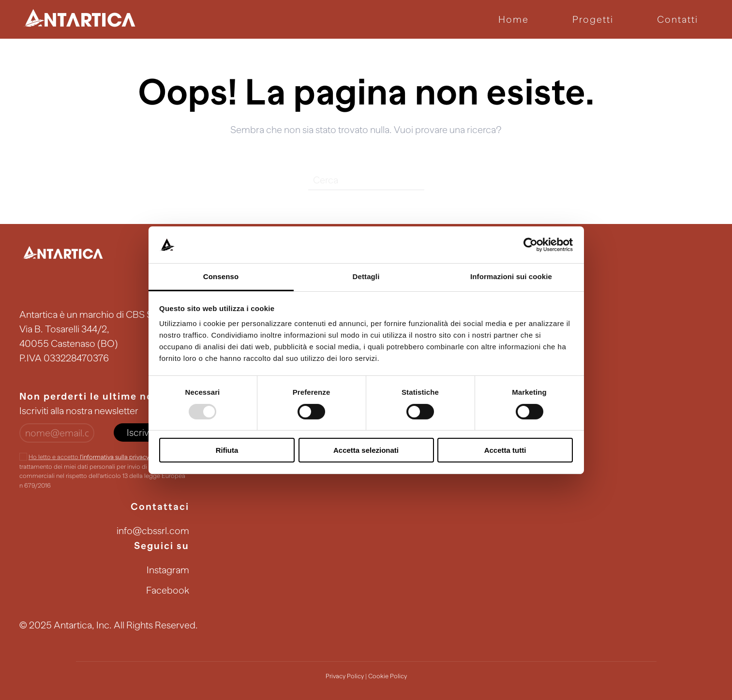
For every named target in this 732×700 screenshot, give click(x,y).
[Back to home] (80, 19)
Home (514, 19)
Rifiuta (227, 450)
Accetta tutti (505, 450)
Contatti (678, 19)
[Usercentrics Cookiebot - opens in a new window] (530, 245)
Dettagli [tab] (366, 276)
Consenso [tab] (221, 276)
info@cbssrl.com (153, 531)
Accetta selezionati (366, 450)
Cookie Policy (388, 676)
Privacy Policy (345, 676)
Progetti (593, 19)
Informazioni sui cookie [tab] (511, 276)
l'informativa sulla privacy (114, 457)
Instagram (168, 570)
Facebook (168, 590)
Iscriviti (141, 432)
